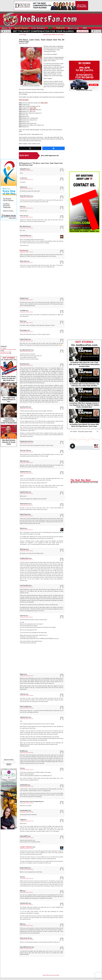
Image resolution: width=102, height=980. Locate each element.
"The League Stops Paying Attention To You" (9, 392)
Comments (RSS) (55, 975)
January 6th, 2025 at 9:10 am (26, 493)
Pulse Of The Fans (5, 354)
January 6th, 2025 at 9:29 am (26, 551)
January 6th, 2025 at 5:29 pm (26, 925)
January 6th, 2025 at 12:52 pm (27, 878)
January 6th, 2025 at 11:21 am (27, 786)
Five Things (23, 35)
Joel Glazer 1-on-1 (5, 352)
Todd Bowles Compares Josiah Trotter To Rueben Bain (9, 414)
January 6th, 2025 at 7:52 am (26, 341)
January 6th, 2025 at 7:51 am (26, 332)
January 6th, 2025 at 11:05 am (27, 752)
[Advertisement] (9, 65)
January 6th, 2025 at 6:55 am (26, 237)
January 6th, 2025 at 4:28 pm (26, 892)
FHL (2, 348)
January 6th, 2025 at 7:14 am (26, 252)
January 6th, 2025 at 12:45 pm (27, 848)
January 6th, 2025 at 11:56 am (27, 812)
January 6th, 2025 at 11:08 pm (27, 939)
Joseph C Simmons (26, 847)
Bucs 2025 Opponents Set (50, 156)
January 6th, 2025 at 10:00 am (27, 676)
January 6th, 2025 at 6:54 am (26, 217)
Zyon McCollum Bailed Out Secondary (53, 35)
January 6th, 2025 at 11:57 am (27, 821)
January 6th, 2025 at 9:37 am (26, 587)
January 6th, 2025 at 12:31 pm (27, 838)
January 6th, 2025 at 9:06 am (26, 463)
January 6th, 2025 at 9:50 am (26, 617)
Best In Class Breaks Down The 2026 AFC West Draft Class (9, 371)
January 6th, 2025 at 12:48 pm (27, 869)
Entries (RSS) (46, 975)
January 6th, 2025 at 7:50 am (26, 323)
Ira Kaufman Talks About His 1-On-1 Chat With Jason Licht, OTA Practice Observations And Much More (84, 357)
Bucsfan (23, 250)
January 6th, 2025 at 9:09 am (26, 473)
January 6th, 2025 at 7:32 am (26, 312)
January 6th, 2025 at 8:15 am (26, 452)
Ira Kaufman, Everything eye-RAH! (8, 350)
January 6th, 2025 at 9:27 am (26, 530)
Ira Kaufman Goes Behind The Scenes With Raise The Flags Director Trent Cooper (84, 418)
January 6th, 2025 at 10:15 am (27, 708)
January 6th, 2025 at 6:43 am (26, 208)
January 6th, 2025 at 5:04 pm (26, 905)
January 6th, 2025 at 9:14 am (26, 505)
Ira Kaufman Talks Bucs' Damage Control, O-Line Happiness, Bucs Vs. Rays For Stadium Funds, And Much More (84, 398)
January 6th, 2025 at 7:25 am (26, 263)
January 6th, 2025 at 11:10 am (27, 770)
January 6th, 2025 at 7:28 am (26, 300)
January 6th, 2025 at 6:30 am (26, 188)
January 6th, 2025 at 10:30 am (27, 719)
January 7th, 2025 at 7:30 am (26, 948)
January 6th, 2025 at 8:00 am (26, 351)
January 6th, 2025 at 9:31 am (26, 560)
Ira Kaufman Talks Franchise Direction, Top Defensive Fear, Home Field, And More (84, 377)
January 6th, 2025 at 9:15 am (26, 516)
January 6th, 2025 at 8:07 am (26, 443)
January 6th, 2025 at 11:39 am (27, 803)
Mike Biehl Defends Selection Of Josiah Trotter (9, 435)
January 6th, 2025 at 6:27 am (26, 170)
